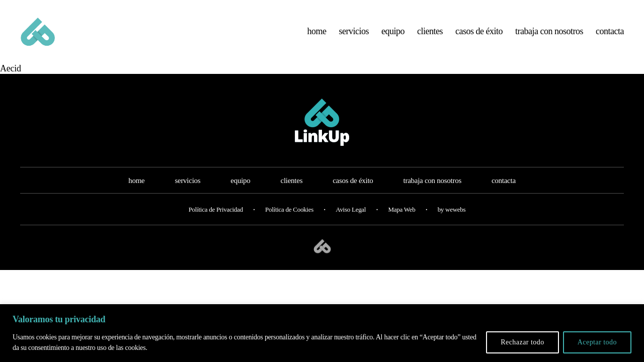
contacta (610, 36)
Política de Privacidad (216, 219)
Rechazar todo (522, 342)
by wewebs (452, 219)
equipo (393, 36)
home (317, 36)
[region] (322, 333)
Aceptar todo (597, 342)
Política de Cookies (289, 219)
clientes (430, 36)
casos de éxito (479, 36)
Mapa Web (401, 219)
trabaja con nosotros (549, 36)
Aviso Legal (351, 219)
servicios (354, 36)
